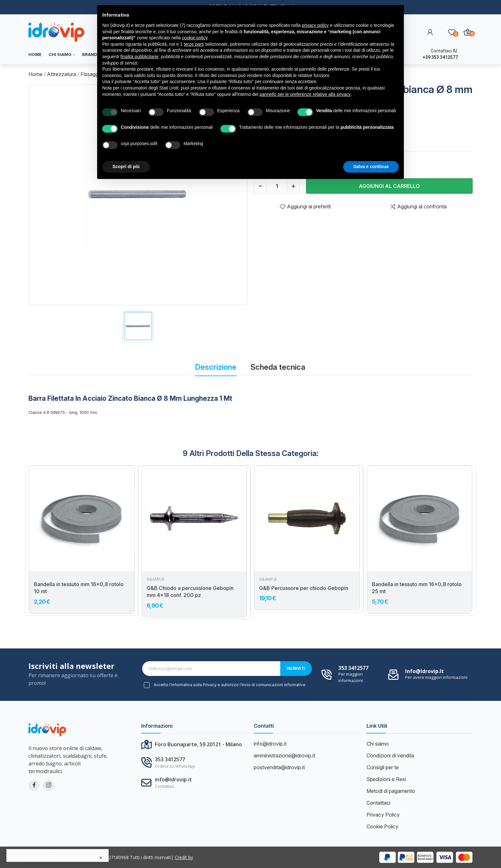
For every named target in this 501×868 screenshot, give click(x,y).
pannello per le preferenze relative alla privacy (305, 94)
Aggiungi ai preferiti (305, 206)
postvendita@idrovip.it (279, 767)
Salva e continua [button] (371, 167)
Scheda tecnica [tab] (278, 367)
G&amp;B (155, 579)
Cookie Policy (382, 826)
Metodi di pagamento (391, 791)
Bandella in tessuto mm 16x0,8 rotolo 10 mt (79, 588)
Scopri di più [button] (126, 167)
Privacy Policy (383, 815)
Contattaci (378, 803)
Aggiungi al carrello (389, 186)
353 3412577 (353, 668)
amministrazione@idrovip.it (284, 756)
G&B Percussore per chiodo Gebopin (304, 588)
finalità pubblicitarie (139, 57)
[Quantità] (277, 186)
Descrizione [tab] (216, 367)
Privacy (210, 685)
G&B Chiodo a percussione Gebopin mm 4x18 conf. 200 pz (190, 592)
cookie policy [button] (195, 38)
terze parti (194, 44)
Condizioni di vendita (390, 756)
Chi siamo (378, 744)
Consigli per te (383, 767)
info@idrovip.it (424, 671)
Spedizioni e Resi (386, 779)
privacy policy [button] (315, 25)
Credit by (184, 857)
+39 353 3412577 (440, 57)
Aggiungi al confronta (418, 206)
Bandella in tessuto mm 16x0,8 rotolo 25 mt (417, 588)
